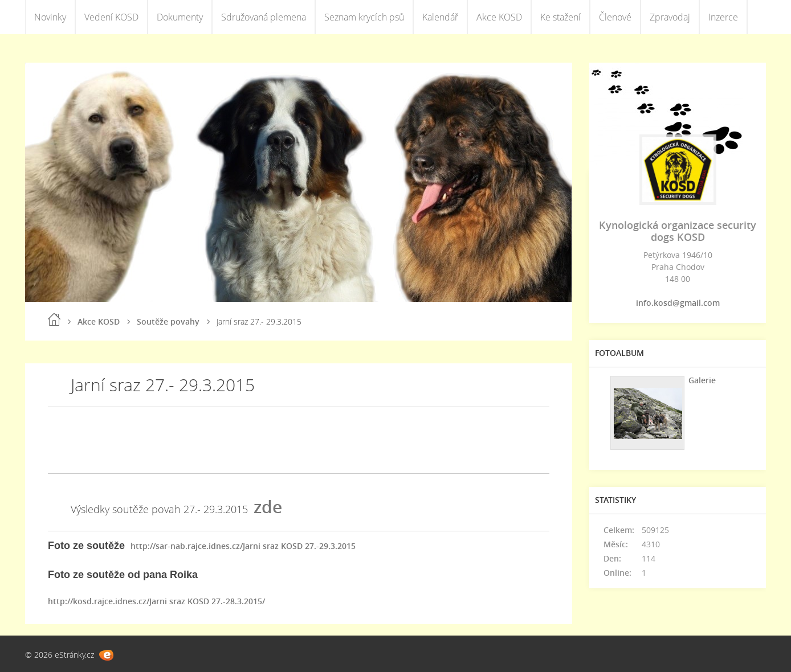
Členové (615, 17)
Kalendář (440, 17)
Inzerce (723, 17)
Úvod (54, 319)
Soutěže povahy (168, 321)
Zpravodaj (670, 17)
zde (268, 507)
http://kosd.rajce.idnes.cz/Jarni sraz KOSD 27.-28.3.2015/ (156, 601)
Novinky (50, 17)
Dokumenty (180, 17)
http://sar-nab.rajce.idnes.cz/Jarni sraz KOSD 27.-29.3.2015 (243, 546)
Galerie (702, 380)
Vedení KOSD (111, 17)
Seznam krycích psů (364, 17)
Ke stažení (560, 17)
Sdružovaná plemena (264, 17)
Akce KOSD (499, 17)
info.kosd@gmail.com (678, 303)
